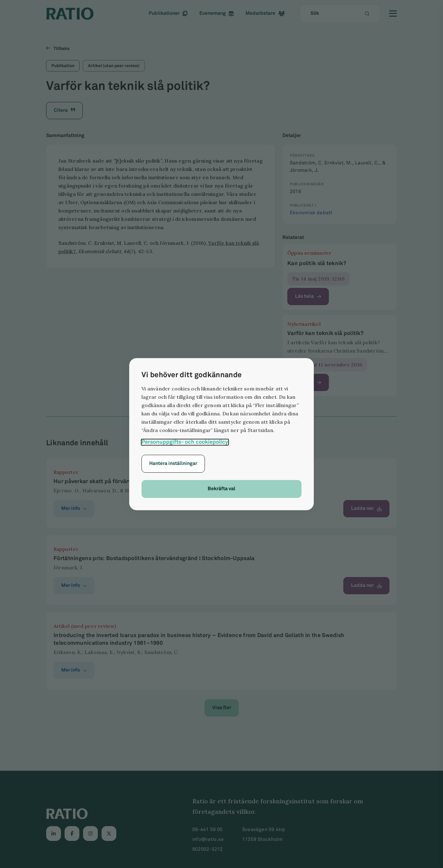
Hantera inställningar (173, 464)
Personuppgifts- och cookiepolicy (185, 442)
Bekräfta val (221, 489)
